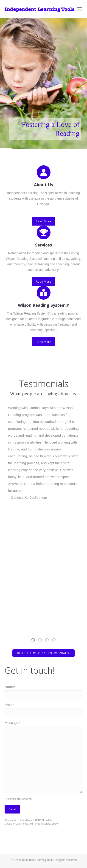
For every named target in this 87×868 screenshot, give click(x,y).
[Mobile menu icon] (80, 9)
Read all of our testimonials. (43, 653)
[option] (43, 453)
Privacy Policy (21, 824)
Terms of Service (42, 824)
